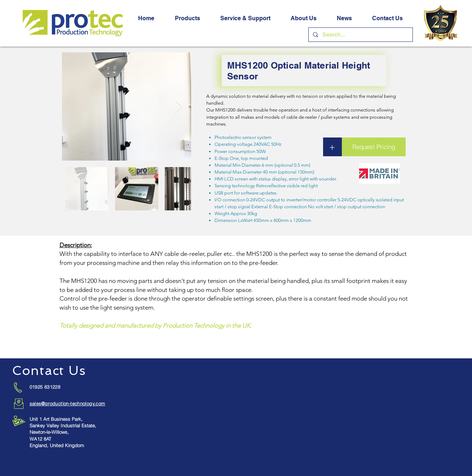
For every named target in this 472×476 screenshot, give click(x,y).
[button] (188, 18)
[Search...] (360, 35)
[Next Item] (179, 107)
